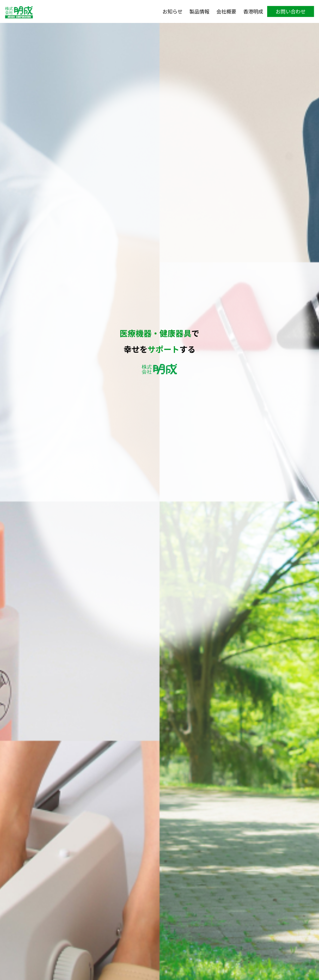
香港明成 (253, 11)
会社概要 (226, 11)
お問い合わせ (291, 11)
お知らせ (172, 11)
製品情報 (199, 11)
